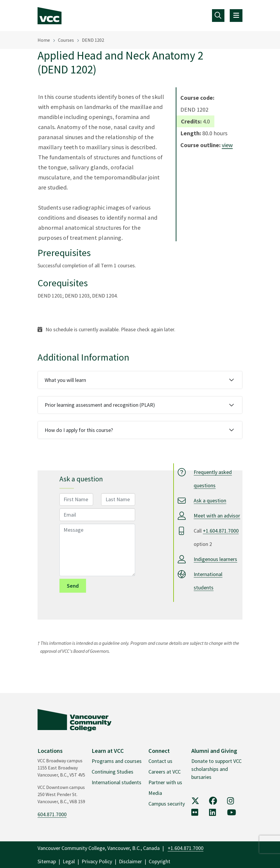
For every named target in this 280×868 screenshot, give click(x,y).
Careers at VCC (165, 772)
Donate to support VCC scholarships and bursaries (216, 769)
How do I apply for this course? (79, 430)
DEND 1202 (93, 40)
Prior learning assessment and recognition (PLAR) (100, 405)
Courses (66, 40)
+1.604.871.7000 (221, 531)
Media (155, 793)
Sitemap (47, 861)
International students (116, 782)
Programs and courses (117, 761)
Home (44, 40)
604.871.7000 (52, 814)
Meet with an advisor (217, 516)
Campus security (167, 804)
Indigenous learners (215, 559)
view (227, 145)
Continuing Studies (113, 772)
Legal (69, 861)
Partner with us (165, 782)
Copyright (160, 861)
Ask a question (210, 500)
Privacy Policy (97, 861)
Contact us (160, 761)
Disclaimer (130, 861)
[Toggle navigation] (218, 16)
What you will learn (65, 380)
